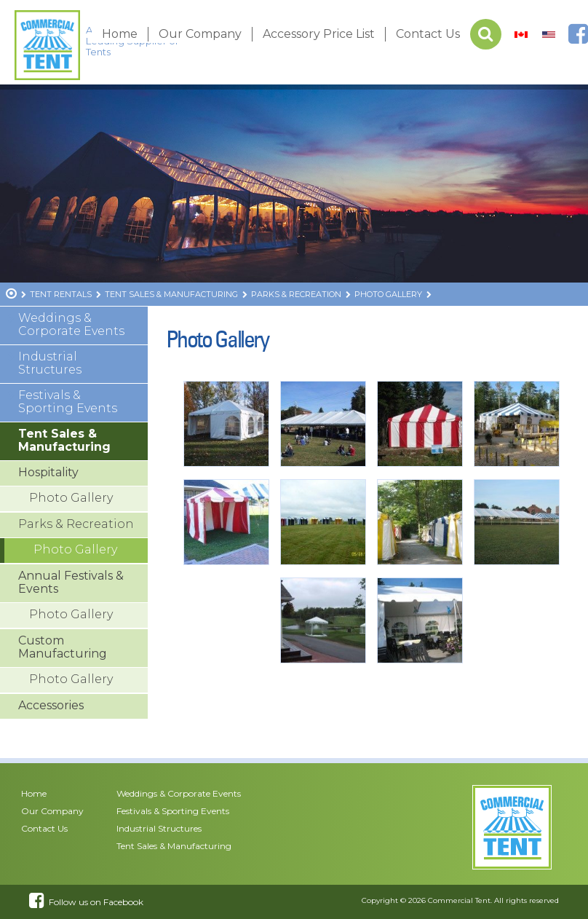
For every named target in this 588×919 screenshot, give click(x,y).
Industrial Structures (50, 363)
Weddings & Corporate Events (71, 324)
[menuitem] (521, 35)
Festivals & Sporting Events (68, 402)
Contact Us (428, 34)
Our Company (200, 34)
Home (120, 34)
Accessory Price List (319, 34)
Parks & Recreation (76, 524)
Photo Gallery (71, 498)
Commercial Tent (459, 900)
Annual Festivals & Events (71, 582)
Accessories (51, 705)
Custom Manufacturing (63, 647)
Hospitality (48, 472)
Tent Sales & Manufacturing (64, 440)
